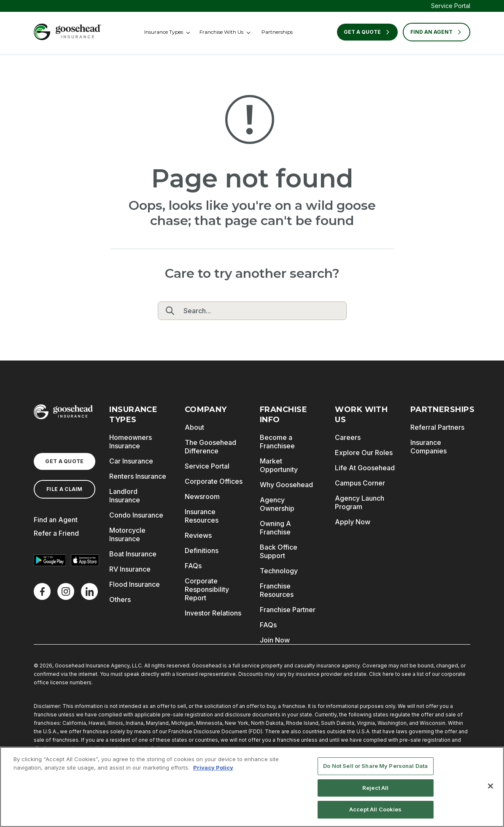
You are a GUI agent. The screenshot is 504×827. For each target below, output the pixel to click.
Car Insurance (131, 461)
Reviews (198, 535)
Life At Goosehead (365, 468)
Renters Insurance (138, 476)
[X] (66, 591)
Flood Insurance (135, 584)
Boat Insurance (133, 554)
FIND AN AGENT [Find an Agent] (437, 32)
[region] (252, 787)
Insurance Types (164, 32)
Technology (279, 571)
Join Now (275, 640)
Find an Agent (56, 520)
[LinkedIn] (89, 591)
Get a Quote (367, 32)
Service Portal (451, 6)
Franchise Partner (288, 610)
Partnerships (277, 32)
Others (120, 599)
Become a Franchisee (277, 442)
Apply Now (353, 522)
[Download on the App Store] (85, 560)
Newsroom (202, 496)
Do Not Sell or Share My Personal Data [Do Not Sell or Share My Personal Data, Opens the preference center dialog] (375, 766)
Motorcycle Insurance (127, 534)
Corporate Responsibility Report (207, 589)
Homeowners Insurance (131, 442)
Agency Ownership (277, 504)
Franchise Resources (277, 590)
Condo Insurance (136, 515)
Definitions (202, 550)
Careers (348, 437)
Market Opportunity (279, 465)
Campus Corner (360, 483)
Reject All (375, 788)
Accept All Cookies (375, 809)
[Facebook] (42, 591)
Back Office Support (279, 551)
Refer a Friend (56, 533)
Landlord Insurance (125, 496)
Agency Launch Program (360, 502)
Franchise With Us (221, 32)
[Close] (491, 786)
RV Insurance (130, 569)
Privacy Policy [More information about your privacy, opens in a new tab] (213, 767)
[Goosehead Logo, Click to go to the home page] (67, 32)
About (194, 427)
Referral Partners (437, 427)
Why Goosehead (286, 485)
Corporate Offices (214, 481)
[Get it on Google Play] (50, 560)
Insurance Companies (429, 447)
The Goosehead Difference (210, 447)
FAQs (193, 566)
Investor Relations (213, 613)
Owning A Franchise (275, 528)
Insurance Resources (202, 516)
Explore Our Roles (364, 453)
